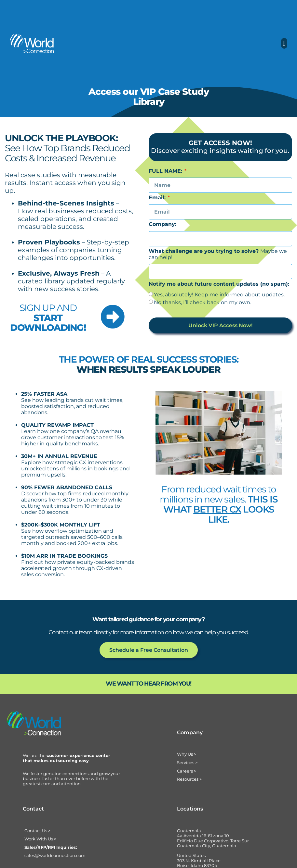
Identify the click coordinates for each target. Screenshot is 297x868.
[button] (284, 43)
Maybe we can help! (218, 254)
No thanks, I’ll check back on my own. (202, 302)
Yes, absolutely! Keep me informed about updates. (219, 295)
